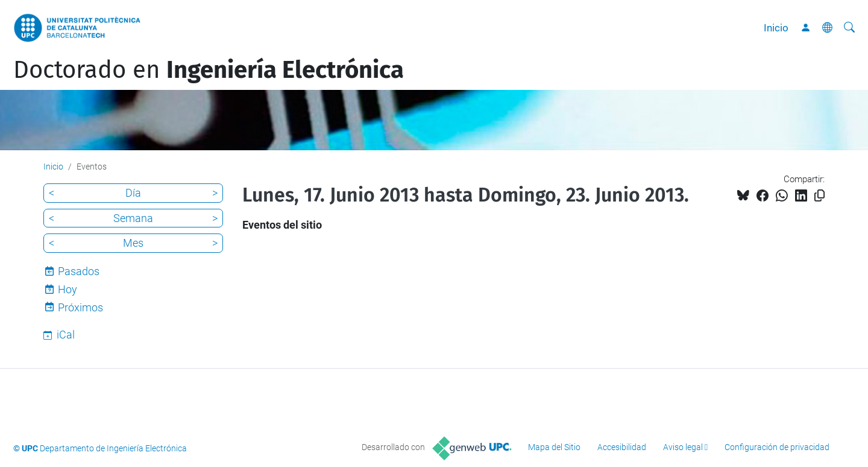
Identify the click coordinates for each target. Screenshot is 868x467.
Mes (133, 243)
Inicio (776, 28)
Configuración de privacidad (777, 447)
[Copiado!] (819, 196)
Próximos (80, 307)
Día (133, 193)
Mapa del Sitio (554, 447)
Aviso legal (683, 447)
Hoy (68, 289)
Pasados (79, 271)
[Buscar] (849, 28)
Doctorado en (209, 70)
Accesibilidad (622, 447)
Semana (133, 218)
